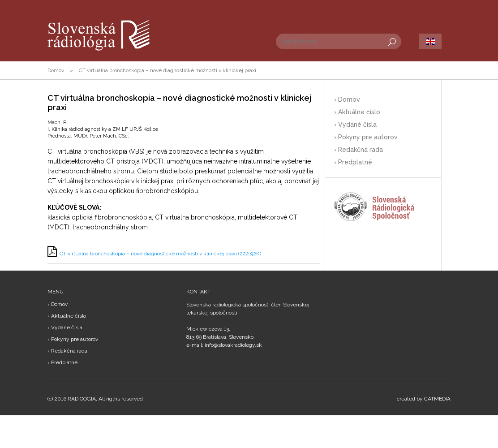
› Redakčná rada (358, 150)
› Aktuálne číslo (357, 112)
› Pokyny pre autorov (366, 137)
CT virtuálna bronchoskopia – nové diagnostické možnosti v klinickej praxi (167, 70)
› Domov (347, 99)
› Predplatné (353, 162)
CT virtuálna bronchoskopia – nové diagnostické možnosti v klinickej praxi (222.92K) (160, 254)
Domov (56, 70)
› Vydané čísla (355, 125)
